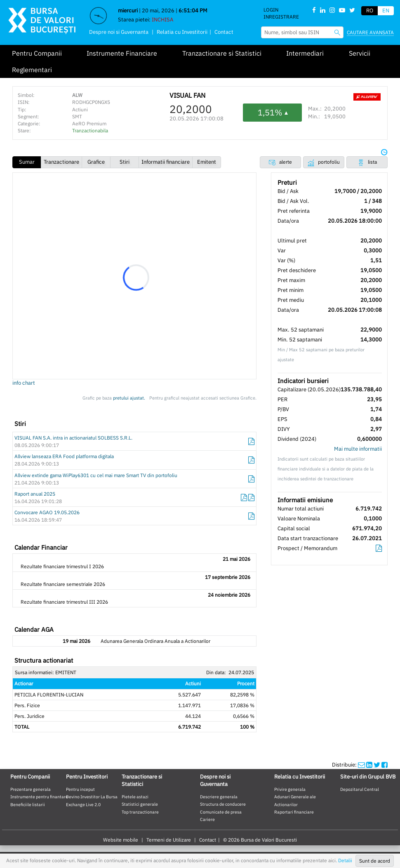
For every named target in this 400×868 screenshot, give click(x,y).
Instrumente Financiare (122, 53)
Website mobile (121, 840)
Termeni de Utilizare (169, 840)
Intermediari (305, 53)
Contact (224, 32)
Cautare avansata (370, 32)
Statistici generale (140, 804)
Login (271, 10)
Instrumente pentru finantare (39, 797)
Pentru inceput (80, 789)
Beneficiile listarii (28, 804)
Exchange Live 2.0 (83, 804)
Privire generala (290, 789)
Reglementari (32, 70)
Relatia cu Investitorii (182, 32)
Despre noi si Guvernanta (119, 32)
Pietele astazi (135, 797)
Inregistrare (281, 17)
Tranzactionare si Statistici (222, 53)
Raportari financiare (294, 812)
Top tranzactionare (140, 812)
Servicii (360, 53)
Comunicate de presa (221, 812)
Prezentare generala (31, 789)
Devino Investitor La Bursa (92, 797)
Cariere (207, 819)
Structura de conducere (223, 804)
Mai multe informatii (358, 449)
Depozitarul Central (360, 789)
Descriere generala (219, 797)
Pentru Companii (37, 53)
